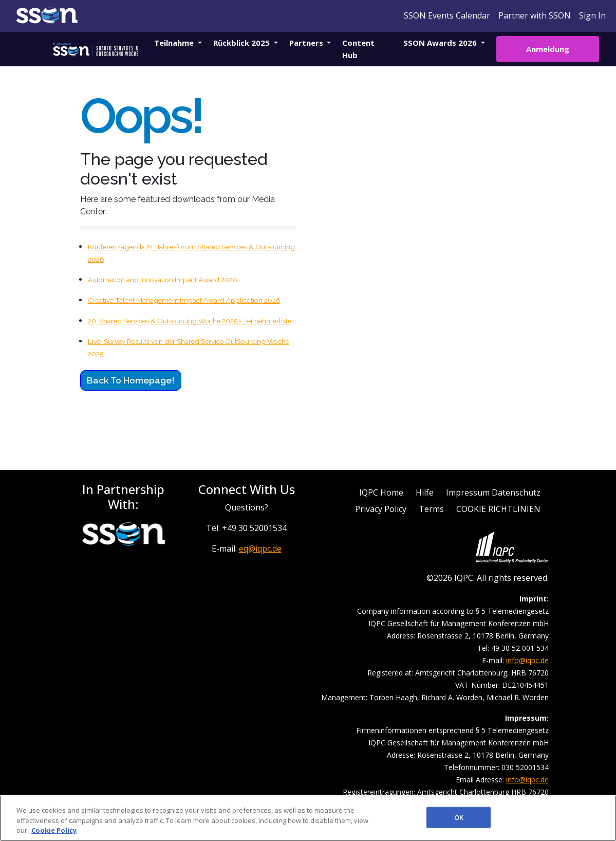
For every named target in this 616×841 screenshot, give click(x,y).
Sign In (592, 15)
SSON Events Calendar (447, 15)
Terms (431, 509)
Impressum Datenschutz (493, 492)
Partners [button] (307, 43)
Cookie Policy (54, 830)
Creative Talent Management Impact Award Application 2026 (184, 300)
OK (459, 817)
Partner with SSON (535, 15)
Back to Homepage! (131, 380)
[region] (308, 818)
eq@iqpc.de (260, 549)
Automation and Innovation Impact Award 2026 (163, 280)
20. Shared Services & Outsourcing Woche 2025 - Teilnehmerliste (190, 321)
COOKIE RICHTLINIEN (498, 509)
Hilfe (425, 492)
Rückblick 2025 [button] (242, 43)
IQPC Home (381, 492)
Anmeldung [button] (548, 49)
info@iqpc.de (527, 660)
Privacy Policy (381, 509)
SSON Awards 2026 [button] (441, 43)
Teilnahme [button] (175, 43)
